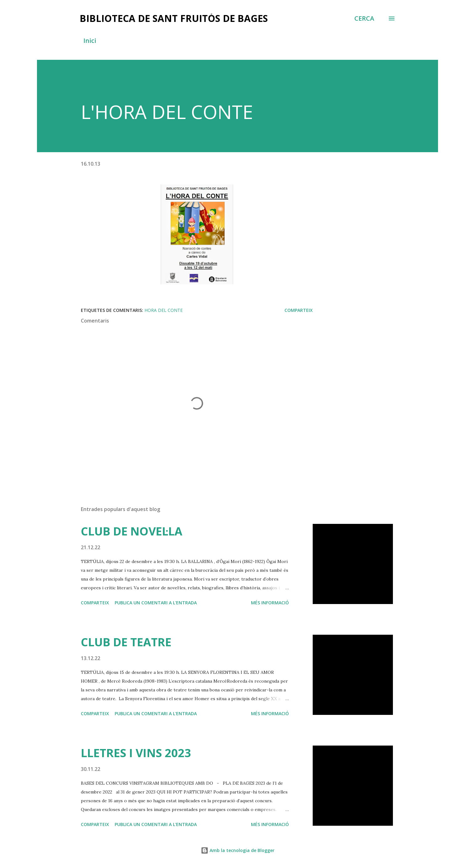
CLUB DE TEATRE (126, 642)
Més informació (270, 603)
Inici (90, 41)
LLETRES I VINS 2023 (136, 753)
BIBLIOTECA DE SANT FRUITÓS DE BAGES (174, 18)
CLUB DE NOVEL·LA (132, 531)
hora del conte (164, 310)
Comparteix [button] (299, 310)
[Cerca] (364, 18)
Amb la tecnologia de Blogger (238, 850)
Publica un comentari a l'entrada (156, 603)
